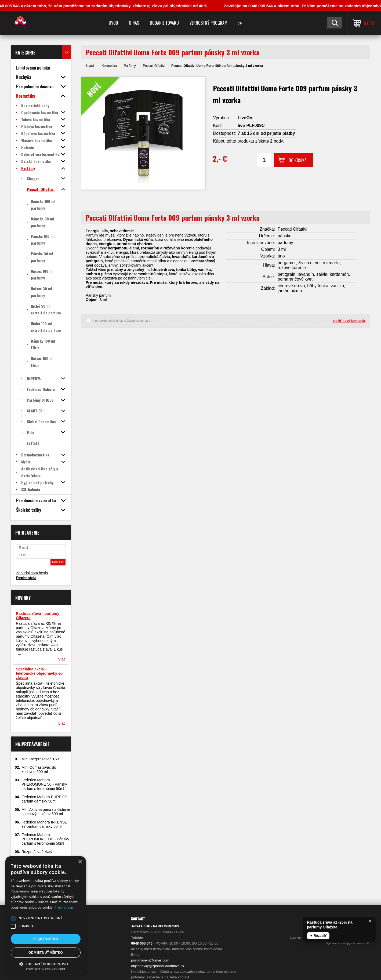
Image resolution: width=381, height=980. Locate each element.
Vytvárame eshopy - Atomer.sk (348, 943)
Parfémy (130, 66)
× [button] (80, 862)
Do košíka (298, 160)
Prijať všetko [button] (46, 939)
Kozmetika (109, 66)
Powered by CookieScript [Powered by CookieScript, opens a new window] (46, 969)
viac (62, 659)
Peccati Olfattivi (154, 66)
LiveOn (245, 118)
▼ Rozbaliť (318, 936)
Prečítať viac (64, 907)
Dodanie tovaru (164, 23)
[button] (13, 918)
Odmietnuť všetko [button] (46, 952)
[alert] (46, 915)
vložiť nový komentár (349, 321)
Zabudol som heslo (32, 573)
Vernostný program (208, 23)
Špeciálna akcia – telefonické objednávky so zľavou (39, 673)
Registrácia (26, 578)
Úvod (113, 23)
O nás (134, 23)
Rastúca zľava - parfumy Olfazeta (38, 616)
